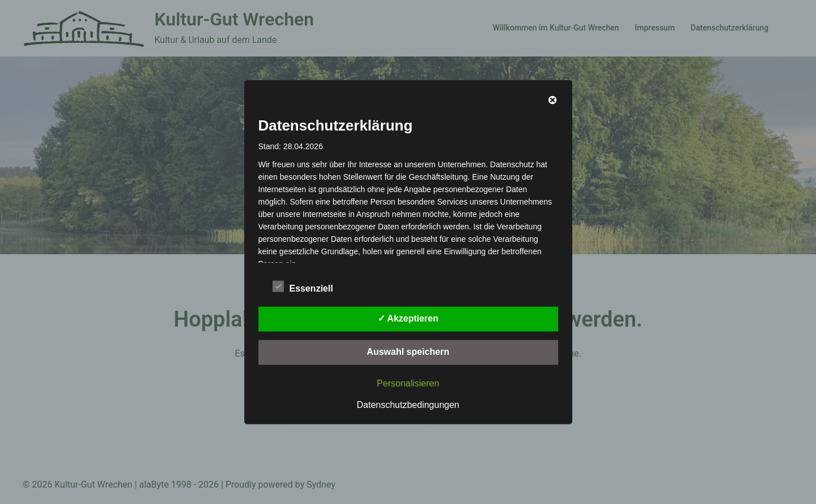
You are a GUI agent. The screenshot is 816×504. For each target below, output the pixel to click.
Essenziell (303, 286)
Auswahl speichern (408, 351)
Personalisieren (408, 383)
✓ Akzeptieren (408, 318)
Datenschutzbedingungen (408, 404)
